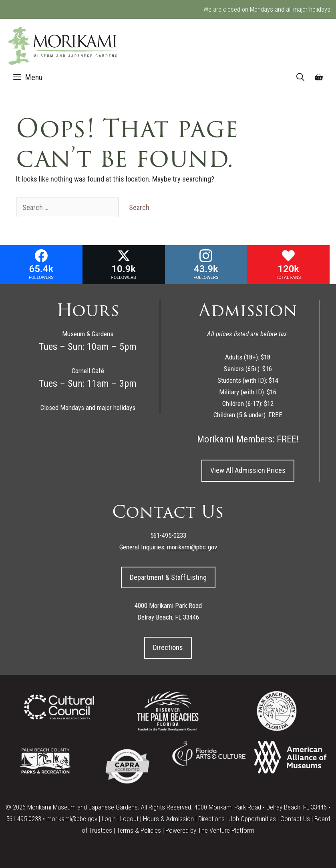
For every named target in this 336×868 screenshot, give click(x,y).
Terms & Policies (139, 830)
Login (109, 819)
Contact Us (295, 819)
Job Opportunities (253, 819)
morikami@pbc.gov (72, 819)
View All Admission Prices (248, 470)
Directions (168, 647)
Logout (129, 819)
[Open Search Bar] (300, 77)
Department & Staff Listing (168, 577)
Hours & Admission (168, 819)
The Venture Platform (226, 830)
